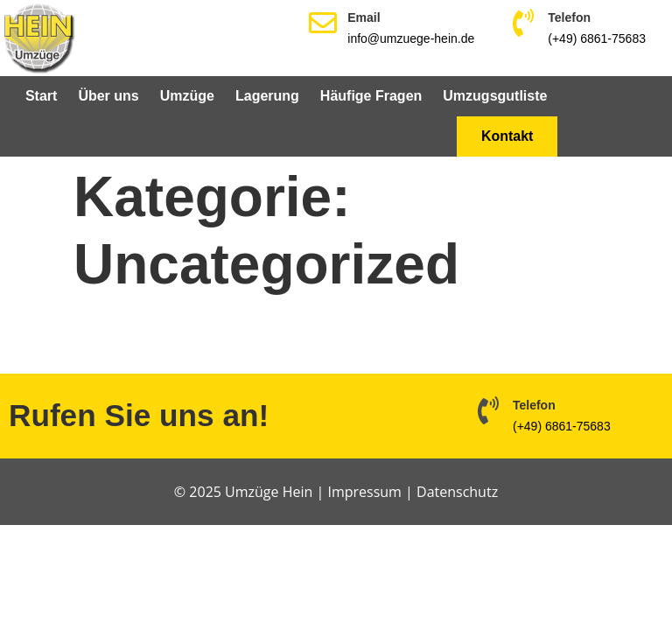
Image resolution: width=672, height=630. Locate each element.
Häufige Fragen (371, 96)
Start (41, 96)
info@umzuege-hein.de (411, 38)
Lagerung (267, 96)
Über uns (108, 96)
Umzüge (187, 96)
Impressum (364, 492)
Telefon (569, 17)
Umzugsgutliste (495, 96)
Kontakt (507, 136)
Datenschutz (457, 492)
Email (364, 17)
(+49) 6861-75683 (597, 38)
